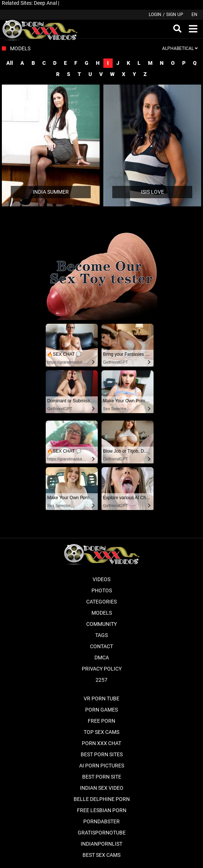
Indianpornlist (101, 844)
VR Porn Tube (101, 698)
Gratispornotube (102, 833)
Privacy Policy (102, 669)
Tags (101, 635)
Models (102, 613)
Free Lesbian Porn (102, 810)
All (10, 63)
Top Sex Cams (101, 732)
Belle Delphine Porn (102, 799)
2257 (101, 680)
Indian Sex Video (102, 788)
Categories (101, 602)
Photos (102, 590)
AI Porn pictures (102, 766)
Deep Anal (45, 3)
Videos (101, 579)
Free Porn (101, 721)
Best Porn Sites (102, 754)
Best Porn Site (102, 777)
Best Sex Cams (101, 855)
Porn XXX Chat (101, 743)
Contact (101, 646)
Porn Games (101, 710)
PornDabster (101, 821)
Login (155, 15)
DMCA (102, 658)
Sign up (175, 15)
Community (101, 624)
